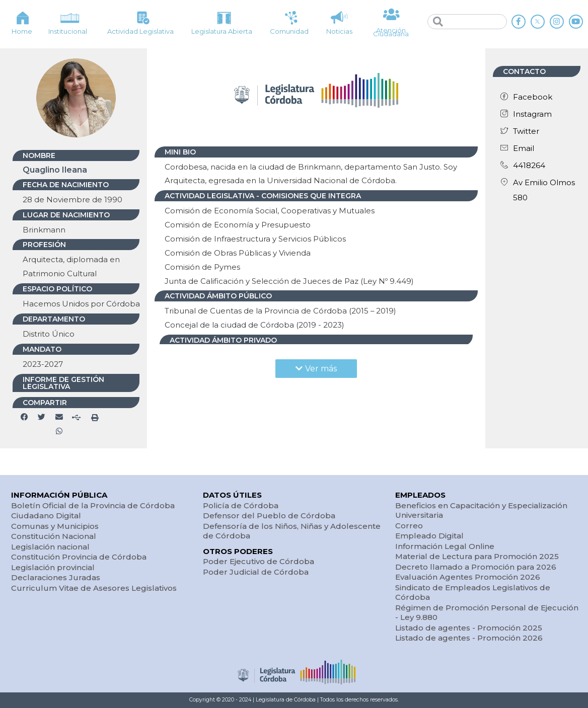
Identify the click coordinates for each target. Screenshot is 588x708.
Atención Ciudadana (391, 32)
